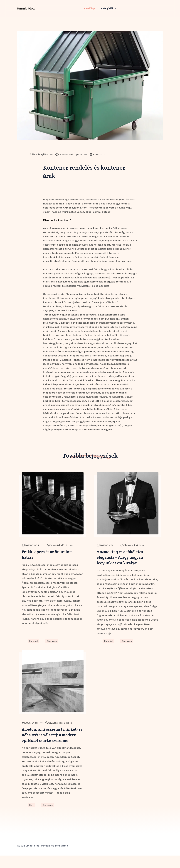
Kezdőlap (89, 11)
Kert (31, 817)
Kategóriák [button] (108, 11)
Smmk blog (26, 11)
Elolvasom (53, 644)
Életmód (34, 644)
